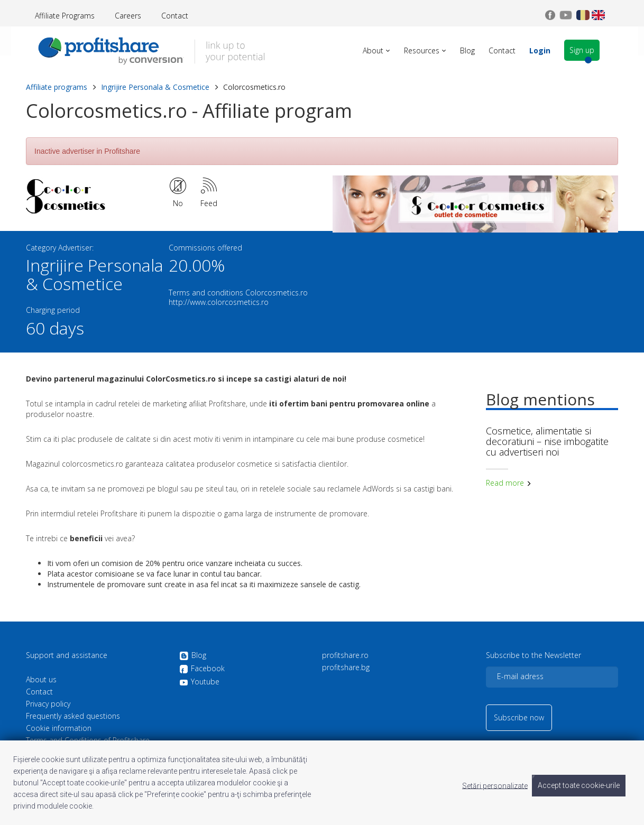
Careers (128, 16)
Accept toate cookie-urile (579, 785)
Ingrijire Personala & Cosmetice (155, 87)
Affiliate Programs (65, 16)
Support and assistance (67, 655)
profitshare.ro (345, 655)
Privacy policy (48, 704)
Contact (175, 16)
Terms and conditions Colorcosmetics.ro (238, 293)
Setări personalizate (495, 785)
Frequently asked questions (73, 716)
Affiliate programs (57, 87)
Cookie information (59, 728)
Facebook (202, 669)
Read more (509, 483)
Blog (193, 656)
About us (41, 680)
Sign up (601, 50)
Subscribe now (519, 717)
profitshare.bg (346, 668)
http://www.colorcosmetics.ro (219, 302)
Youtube (199, 682)
